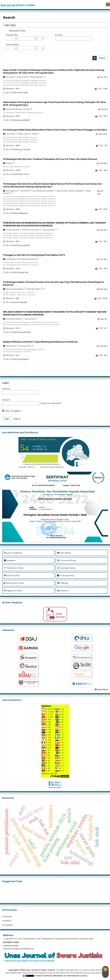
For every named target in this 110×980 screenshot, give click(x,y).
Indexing (63, 583)
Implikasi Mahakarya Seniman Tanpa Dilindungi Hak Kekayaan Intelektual (40, 342)
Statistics (63, 591)
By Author (59, 35)
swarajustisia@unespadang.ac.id (18, 949)
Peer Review (64, 553)
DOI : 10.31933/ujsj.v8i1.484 (18, 120)
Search (102, 58)
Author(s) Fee (11, 576)
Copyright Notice (66, 568)
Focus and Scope (67, 560)
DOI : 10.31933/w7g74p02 (17, 359)
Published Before (12, 45)
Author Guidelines (13, 553)
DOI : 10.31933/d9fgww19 (17, 213)
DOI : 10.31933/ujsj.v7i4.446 (18, 149)
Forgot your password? (51, 403)
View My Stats (55, 787)
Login (7, 419)
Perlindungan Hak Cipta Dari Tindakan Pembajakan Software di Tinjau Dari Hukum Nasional (50, 159)
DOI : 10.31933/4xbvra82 (17, 93)
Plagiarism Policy (13, 591)
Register (17, 419)
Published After (12, 35)
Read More (103, 690)
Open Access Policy (14, 583)
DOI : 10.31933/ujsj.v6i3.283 (18, 332)
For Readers (7, 916)
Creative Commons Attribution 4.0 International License (61, 976)
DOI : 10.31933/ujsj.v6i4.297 (18, 245)
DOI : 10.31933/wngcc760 (17, 272)
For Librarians (8, 925)
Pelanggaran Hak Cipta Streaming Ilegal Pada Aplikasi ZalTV (34, 255)
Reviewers (10, 560)
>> (105, 372)
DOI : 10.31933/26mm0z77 (18, 174)
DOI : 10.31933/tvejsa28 (16, 302)
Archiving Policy (66, 576)
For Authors (7, 921)
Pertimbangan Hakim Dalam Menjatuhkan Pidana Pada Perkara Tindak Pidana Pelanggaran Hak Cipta (55, 130)
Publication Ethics (14, 568)
